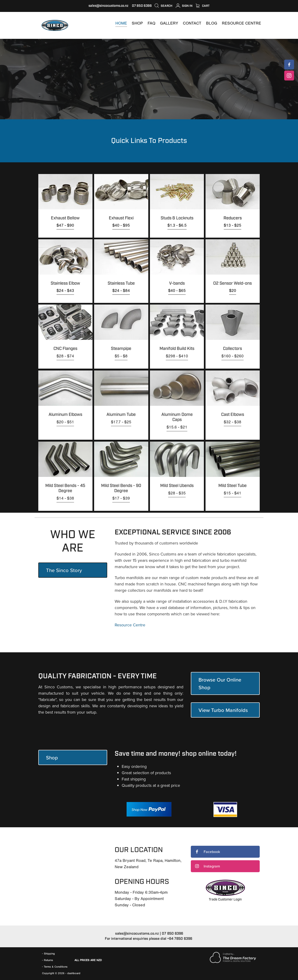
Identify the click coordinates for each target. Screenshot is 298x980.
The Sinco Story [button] (64, 570)
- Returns (48, 960)
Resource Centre (130, 625)
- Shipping (48, 954)
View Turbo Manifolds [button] (223, 710)
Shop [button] (52, 757)
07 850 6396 (172, 934)
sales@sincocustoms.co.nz (108, 6)
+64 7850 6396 (180, 939)
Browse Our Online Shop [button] (220, 683)
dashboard (74, 973)
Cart (203, 6)
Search (163, 6)
